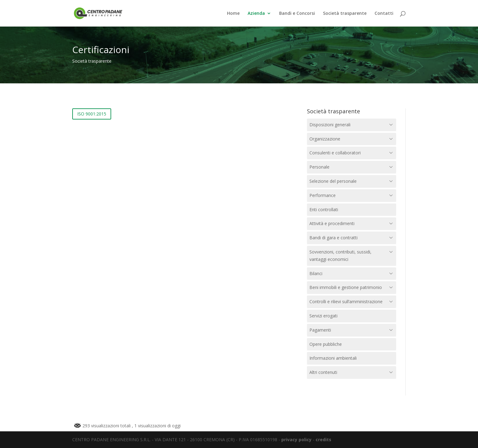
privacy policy (296, 440)
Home (233, 14)
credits (323, 440)
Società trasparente (345, 14)
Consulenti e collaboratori (335, 153)
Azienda (256, 14)
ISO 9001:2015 (92, 114)
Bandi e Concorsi (297, 14)
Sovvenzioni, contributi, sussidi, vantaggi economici (340, 255)
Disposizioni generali (330, 125)
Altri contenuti (323, 372)
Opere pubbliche (326, 344)
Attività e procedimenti (332, 223)
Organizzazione (325, 139)
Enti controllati (324, 209)
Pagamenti (320, 330)
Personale (319, 167)
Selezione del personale (333, 181)
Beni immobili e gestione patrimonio (346, 287)
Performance (323, 195)
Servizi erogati (323, 316)
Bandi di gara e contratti (333, 238)
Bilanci (316, 273)
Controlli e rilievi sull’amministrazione (346, 301)
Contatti (384, 14)
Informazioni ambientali (333, 358)
